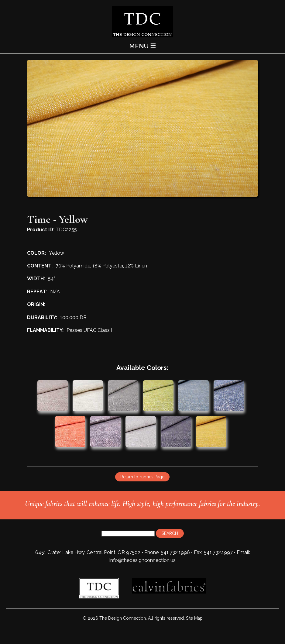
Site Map (194, 618)
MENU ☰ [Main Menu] (142, 46)
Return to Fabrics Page (142, 477)
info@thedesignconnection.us (142, 560)
